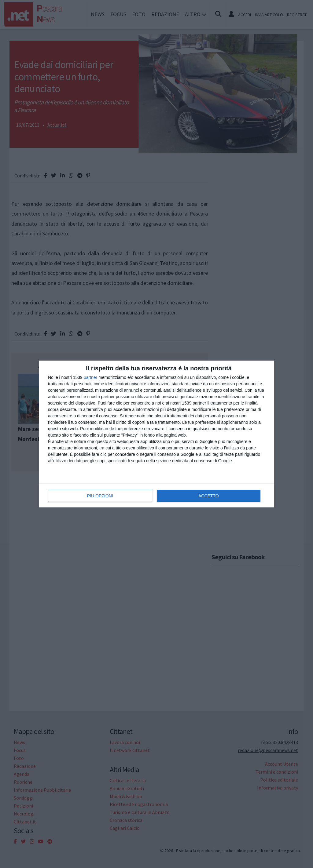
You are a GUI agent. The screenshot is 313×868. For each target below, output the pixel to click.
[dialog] (156, 434)
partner (90, 377)
